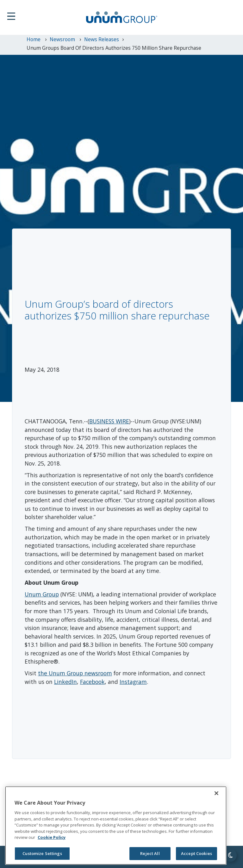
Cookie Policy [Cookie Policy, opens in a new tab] (52, 837)
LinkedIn (65, 682)
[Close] (216, 793)
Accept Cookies (196, 853)
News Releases (102, 39)
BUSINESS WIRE (109, 421)
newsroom (63, 39)
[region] (116, 826)
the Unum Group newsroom (75, 673)
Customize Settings (42, 853)
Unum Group (42, 594)
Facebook (92, 682)
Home (34, 39)
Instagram (133, 682)
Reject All (150, 853)
